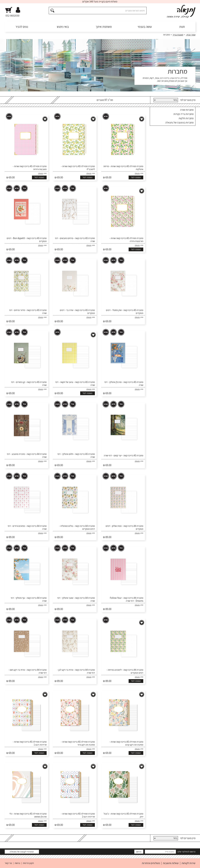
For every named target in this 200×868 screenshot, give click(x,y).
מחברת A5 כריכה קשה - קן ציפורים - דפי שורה (29, 384)
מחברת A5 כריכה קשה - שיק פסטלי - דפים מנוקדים (125, 312)
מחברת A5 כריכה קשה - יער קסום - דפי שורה (124, 455)
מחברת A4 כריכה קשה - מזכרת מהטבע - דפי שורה (27, 455)
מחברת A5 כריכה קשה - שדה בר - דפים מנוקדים (77, 312)
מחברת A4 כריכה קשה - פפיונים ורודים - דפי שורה (27, 527)
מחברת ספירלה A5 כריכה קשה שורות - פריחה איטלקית (123, 168)
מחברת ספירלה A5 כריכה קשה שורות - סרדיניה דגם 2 (78, 815)
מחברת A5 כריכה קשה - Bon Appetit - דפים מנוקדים (27, 240)
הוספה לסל (136, 177)
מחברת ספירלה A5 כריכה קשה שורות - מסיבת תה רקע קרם (126, 743)
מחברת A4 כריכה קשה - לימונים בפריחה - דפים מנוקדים (125, 671)
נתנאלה (137, 173)
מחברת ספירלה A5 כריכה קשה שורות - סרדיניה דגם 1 (30, 743)
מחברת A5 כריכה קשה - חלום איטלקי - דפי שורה (76, 455)
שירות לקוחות (189, 863)
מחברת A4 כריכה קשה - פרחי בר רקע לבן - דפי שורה (76, 671)
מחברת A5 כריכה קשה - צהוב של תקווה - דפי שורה (75, 384)
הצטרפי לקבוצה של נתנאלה (22, 852)
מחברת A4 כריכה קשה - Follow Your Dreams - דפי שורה (127, 599)
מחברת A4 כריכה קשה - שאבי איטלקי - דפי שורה (76, 599)
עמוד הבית (191, 35)
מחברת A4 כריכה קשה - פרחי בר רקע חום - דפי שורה (28, 671)
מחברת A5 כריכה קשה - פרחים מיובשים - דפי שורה (75, 240)
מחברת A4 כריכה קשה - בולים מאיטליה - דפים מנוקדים (77, 527)
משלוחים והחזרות (151, 863)
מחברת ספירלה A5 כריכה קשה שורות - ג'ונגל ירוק (123, 815)
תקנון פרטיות (28, 863)
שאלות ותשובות (171, 863)
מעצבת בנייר (178, 35)
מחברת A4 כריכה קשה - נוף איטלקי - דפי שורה (29, 599)
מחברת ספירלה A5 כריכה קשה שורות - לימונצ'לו (78, 168)
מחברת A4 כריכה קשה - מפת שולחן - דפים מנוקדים (124, 527)
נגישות (17, 863)
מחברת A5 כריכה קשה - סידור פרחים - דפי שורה (28, 312)
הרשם (139, 852)
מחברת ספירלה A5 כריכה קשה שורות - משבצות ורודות (30, 168)
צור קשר (8, 863)
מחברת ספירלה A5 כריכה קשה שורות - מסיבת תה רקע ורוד (78, 743)
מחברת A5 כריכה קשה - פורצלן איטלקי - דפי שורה (124, 384)
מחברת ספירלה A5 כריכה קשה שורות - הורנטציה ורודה (126, 240)
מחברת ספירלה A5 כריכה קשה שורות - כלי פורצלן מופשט (28, 815)
